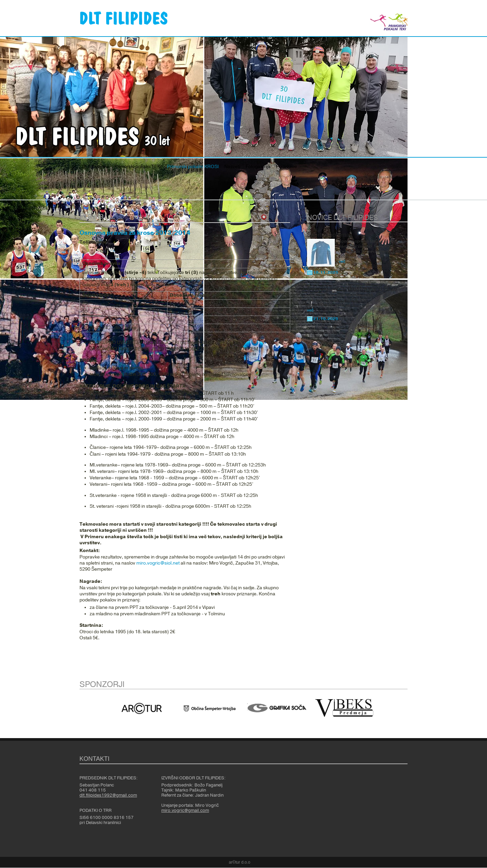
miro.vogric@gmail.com (185, 810)
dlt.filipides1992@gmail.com (108, 795)
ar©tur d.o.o (240, 862)
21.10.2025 (326, 319)
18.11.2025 (326, 272)
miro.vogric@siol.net (158, 563)
